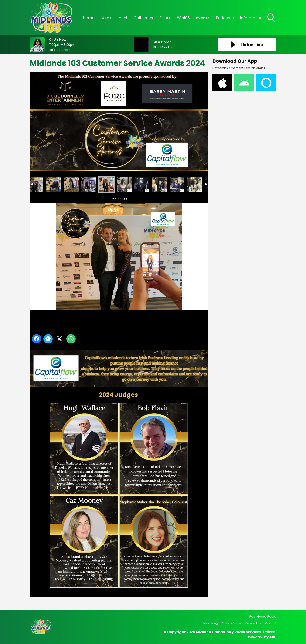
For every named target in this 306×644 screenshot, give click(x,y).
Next (198, 198)
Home (89, 18)
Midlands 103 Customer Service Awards (36, 184)
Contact (271, 623)
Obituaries (143, 18)
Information (251, 18)
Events (203, 18)
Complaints (253, 623)
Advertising (210, 623)
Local (122, 18)
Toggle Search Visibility (272, 18)
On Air (165, 18)
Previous (38, 198)
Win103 (183, 18)
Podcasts (225, 18)
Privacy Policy (231, 623)
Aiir (272, 637)
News (106, 18)
